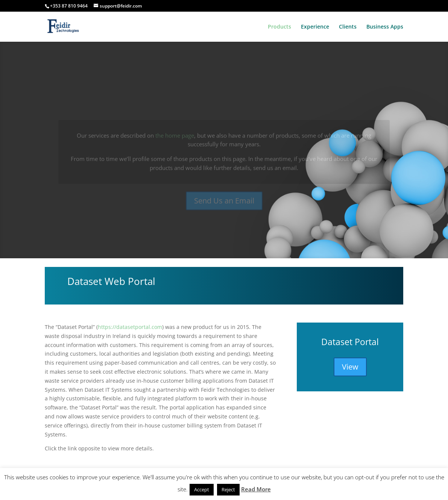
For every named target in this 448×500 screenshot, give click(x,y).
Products (279, 27)
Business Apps (385, 27)
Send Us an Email (224, 206)
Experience (315, 27)
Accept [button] (202, 489)
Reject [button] (228, 489)
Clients (348, 27)
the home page (175, 141)
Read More (256, 489)
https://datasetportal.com (130, 327)
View (350, 367)
